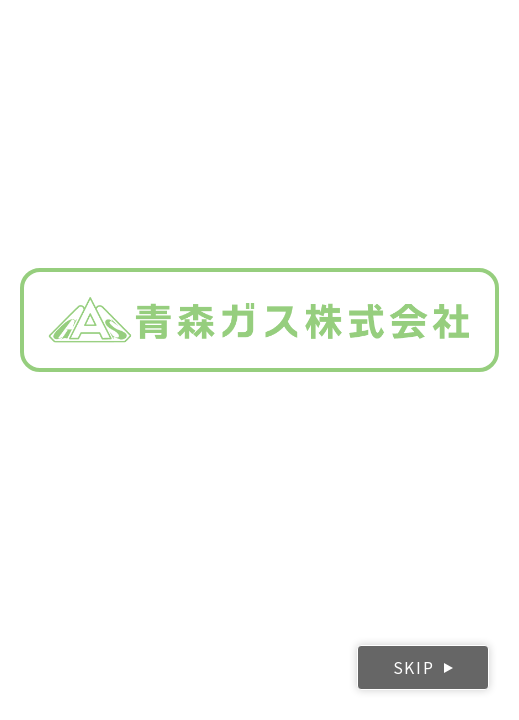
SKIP (413, 667)
